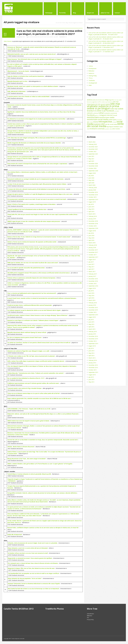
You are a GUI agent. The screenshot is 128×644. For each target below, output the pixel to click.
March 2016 (92, 300)
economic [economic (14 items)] (107, 113)
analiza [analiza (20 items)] (89, 100)
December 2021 (93, 147)
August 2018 (92, 231)
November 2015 (93, 310)
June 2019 (91, 207)
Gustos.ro (91, 73)
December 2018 (93, 221)
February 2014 (93, 360)
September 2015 (93, 315)
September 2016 (93, 286)
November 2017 (93, 252)
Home (64, 23)
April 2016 (91, 298)
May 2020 (91, 180)
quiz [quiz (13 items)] (88, 122)
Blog (67, 23)
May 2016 (91, 296)
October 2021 (92, 152)
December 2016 (93, 279)
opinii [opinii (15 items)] (114, 120)
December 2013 (93, 365)
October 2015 (92, 312)
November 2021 (93, 149)
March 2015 (92, 329)
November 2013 (93, 368)
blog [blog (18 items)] (107, 100)
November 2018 (93, 224)
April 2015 (91, 327)
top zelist (56, 37)
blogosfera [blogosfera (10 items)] (111, 100)
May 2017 (91, 267)
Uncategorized (93, 83)
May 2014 (91, 353)
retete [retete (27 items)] (96, 122)
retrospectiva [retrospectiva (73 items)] (105, 122)
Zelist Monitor (8, 41)
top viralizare (50, 37)
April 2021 (91, 161)
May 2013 (91, 382)
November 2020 (93, 166)
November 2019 (93, 195)
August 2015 (92, 317)
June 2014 (91, 351)
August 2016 (92, 288)
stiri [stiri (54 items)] (103, 124)
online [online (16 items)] (110, 120)
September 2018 (93, 228)
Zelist (24, 37)
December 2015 (93, 308)
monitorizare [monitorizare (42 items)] (93, 117)
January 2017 (92, 276)
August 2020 (92, 173)
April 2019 (91, 212)
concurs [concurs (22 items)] (90, 113)
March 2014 (92, 358)
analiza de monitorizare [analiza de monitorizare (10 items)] (98, 100)
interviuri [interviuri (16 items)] (110, 115)
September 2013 (93, 372)
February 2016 (93, 303)
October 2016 (92, 284)
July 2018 (91, 233)
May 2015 (91, 324)
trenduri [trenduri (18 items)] (116, 127)
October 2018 (92, 226)
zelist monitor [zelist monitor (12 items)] (116, 129)
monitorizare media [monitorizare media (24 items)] (107, 117)
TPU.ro (91, 78)
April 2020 (91, 183)
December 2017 (93, 250)
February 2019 (93, 216)
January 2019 (92, 219)
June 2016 (91, 293)
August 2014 (92, 346)
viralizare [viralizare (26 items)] (93, 129)
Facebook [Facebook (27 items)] (91, 115)
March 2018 (92, 243)
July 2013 (91, 377)
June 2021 (91, 156)
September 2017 (93, 257)
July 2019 (91, 204)
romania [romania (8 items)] (114, 122)
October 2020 (92, 168)
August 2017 (92, 260)
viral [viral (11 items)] (88, 129)
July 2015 (91, 320)
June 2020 (91, 178)
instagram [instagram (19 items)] (103, 115)
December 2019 (93, 192)
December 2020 (93, 164)
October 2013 (92, 370)
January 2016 (92, 305)
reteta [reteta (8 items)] (91, 122)
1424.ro (91, 66)
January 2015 (92, 334)
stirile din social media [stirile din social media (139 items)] (105, 125)
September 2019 (93, 200)
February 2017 (93, 274)
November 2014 (93, 339)
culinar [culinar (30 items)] (101, 113)
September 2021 (93, 154)
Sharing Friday (93, 76)
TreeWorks (92, 80)
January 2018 (92, 248)
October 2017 (92, 255)
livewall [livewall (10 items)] (115, 115)
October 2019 (92, 197)
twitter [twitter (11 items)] (121, 127)
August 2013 (92, 375)
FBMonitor (90, 616)
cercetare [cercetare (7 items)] (117, 111)
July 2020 (91, 176)
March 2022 (92, 142)
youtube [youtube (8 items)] (107, 129)
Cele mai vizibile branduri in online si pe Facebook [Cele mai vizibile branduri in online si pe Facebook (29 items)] (105, 110)
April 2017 (91, 269)
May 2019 (91, 209)
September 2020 (93, 171)
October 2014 (92, 341)
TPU (88, 618)
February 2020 (93, 188)
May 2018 (91, 238)
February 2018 (93, 245)
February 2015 (93, 332)
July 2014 (91, 348)
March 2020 (92, 185)
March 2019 (92, 214)
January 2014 (92, 363)
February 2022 (93, 144)
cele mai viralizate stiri (34, 37)
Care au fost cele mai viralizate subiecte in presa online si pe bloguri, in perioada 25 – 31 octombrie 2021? (49, 32)
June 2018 (91, 236)
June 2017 (91, 264)
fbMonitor (91, 71)
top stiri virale (43, 37)
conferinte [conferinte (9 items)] (95, 113)
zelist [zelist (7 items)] (111, 129)
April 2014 (91, 356)
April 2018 (91, 240)
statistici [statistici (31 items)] (97, 124)
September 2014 (93, 344)
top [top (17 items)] (108, 127)
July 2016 (91, 291)
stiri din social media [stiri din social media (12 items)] (111, 124)
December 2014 (93, 336)
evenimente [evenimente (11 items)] (114, 113)
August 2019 (92, 202)
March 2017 (92, 272)
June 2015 (91, 322)
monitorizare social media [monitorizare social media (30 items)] (98, 119)
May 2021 (91, 159)
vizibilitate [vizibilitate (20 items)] (101, 129)
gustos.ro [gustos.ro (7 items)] (97, 115)
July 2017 (91, 262)
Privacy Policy (90, 620)
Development (92, 68)
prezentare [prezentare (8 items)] (119, 120)
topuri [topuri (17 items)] (111, 127)
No (63, 37)
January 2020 (92, 190)
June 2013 (91, 380)
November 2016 (93, 281)
